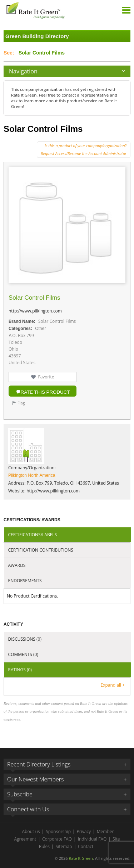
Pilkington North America (32, 475)
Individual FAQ (92, 839)
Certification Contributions (41, 550)
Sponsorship (58, 831)
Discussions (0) (25, 639)
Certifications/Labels (33, 535)
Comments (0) (23, 654)
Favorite (46, 377)
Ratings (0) (20, 670)
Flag (21, 403)
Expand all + (113, 685)
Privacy (84, 831)
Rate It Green (81, 858)
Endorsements (25, 581)
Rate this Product (45, 392)
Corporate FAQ (57, 839)
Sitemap (64, 846)
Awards (17, 565)
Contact (86, 846)
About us (31, 831)
